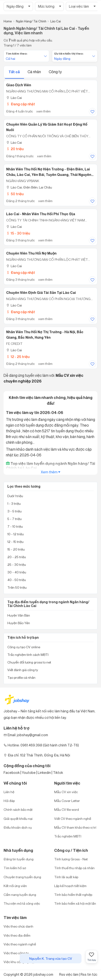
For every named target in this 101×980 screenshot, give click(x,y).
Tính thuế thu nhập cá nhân (74, 868)
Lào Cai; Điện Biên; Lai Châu (29, 187)
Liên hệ (9, 792)
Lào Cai (14, 98)
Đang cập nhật (21, 104)
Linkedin (44, 773)
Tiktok (58, 773)
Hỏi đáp (9, 801)
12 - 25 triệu (18, 357)
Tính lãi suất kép (66, 877)
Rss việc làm (69, 974)
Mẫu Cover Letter (67, 801)
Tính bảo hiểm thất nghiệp (73, 895)
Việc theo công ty (16, 953)
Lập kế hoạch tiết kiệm (70, 886)
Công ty (55, 72)
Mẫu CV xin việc (66, 792)
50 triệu (15, 194)
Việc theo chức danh (18, 926)
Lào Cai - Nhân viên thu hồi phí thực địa (41, 214)
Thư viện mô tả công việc (22, 903)
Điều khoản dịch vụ (18, 827)
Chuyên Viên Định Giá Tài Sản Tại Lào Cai (41, 293)
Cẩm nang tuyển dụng (20, 895)
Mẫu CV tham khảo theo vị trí (75, 827)
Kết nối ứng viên (15, 886)
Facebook (12, 773)
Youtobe (29, 773)
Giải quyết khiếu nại (18, 819)
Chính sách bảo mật (18, 809)
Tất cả (14, 72)
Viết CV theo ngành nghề (73, 819)
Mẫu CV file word (67, 809)
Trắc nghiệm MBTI (68, 836)
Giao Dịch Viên (19, 85)
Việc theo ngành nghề (20, 944)
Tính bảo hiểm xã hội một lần (75, 903)
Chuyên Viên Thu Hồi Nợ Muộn (31, 253)
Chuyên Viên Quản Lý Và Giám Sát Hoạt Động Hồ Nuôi (47, 127)
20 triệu (15, 149)
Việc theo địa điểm (17, 935)
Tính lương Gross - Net (71, 859)
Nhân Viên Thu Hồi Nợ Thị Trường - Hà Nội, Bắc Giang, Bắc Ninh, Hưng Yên (45, 335)
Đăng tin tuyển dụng (19, 859)
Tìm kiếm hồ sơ (15, 868)
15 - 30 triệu (18, 233)
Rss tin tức (89, 974)
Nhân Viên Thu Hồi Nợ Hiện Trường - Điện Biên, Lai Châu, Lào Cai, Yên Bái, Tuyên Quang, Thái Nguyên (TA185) (49, 172)
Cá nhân (35, 72)
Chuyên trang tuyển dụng (22, 877)
